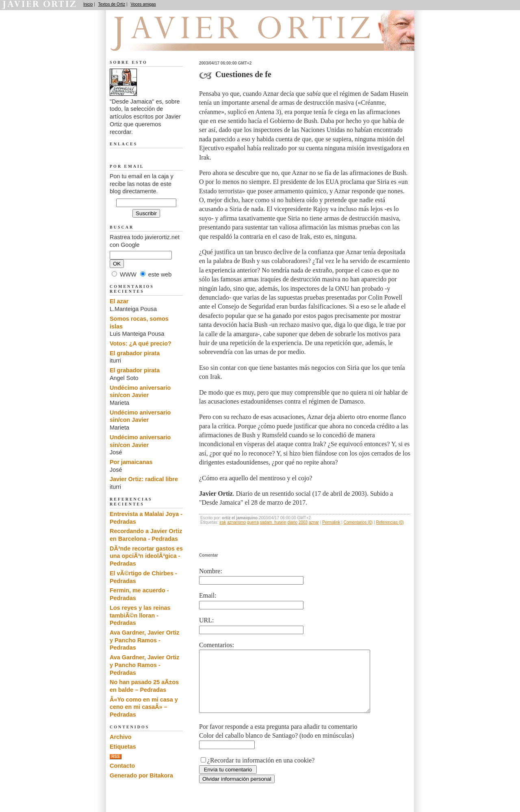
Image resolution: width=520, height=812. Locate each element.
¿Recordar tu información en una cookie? (261, 772)
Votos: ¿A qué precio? (141, 343)
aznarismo (236, 522)
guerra (253, 522)
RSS (116, 757)
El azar (119, 301)
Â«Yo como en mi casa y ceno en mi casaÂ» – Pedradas (144, 707)
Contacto (122, 766)
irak (223, 522)
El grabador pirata (135, 353)
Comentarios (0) (358, 522)
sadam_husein (273, 522)
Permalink (331, 522)
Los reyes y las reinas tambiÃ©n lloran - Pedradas (140, 615)
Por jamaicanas (131, 462)
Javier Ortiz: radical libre (144, 479)
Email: (208, 595)
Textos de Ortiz (112, 4)
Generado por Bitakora (141, 775)
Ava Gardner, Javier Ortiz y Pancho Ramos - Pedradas (144, 640)
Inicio (88, 4)
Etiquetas (123, 747)
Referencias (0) (390, 522)
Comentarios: (217, 645)
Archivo (121, 737)
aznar (314, 522)
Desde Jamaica (153, 41)
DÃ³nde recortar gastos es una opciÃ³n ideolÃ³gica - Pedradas (146, 556)
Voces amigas (143, 4)
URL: (206, 620)
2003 (303, 522)
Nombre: (211, 571)
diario (292, 522)
